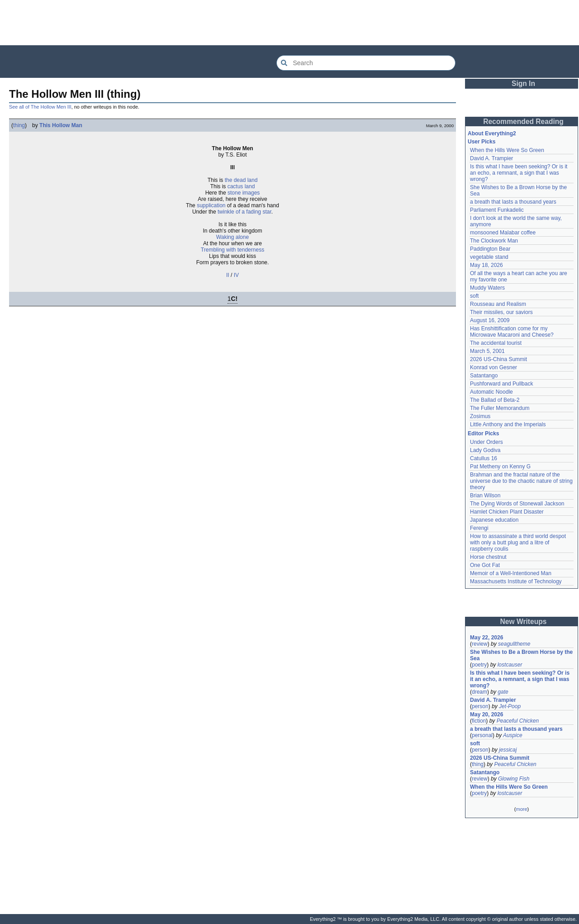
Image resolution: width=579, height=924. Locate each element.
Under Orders (486, 442)
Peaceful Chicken (518, 721)
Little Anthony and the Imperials (508, 424)
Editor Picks (483, 433)
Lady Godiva (485, 450)
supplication (211, 205)
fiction (479, 721)
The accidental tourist (496, 343)
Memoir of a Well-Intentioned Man (511, 573)
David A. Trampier (491, 158)
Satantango (484, 376)
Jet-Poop (510, 706)
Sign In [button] (523, 83)
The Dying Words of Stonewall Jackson (517, 504)
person (480, 706)
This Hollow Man (61, 125)
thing (19, 125)
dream (479, 692)
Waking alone (233, 237)
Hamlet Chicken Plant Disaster (507, 512)
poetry (479, 665)
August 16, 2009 (490, 320)
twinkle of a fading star (244, 212)
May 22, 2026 (486, 638)
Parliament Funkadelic (497, 210)
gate (503, 692)
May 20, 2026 (486, 714)
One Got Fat (485, 565)
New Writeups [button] (524, 622)
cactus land (241, 186)
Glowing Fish (514, 779)
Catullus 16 (484, 458)
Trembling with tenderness (233, 250)
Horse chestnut (488, 557)
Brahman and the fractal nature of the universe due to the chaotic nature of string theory (521, 481)
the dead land (241, 180)
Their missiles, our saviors (501, 312)
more (521, 809)
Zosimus (480, 416)
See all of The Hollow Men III (40, 107)
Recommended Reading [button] (523, 121)
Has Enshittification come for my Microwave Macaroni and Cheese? (512, 332)
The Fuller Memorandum (500, 408)
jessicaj (508, 750)
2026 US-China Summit (498, 359)
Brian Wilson (485, 495)
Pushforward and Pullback (501, 384)
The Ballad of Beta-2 (495, 400)
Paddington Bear (490, 249)
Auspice (513, 735)
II (228, 275)
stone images (244, 193)
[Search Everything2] (366, 63)
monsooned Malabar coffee (503, 233)
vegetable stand (489, 257)
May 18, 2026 (486, 265)
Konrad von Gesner (494, 367)
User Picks (482, 142)
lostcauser (510, 665)
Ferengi (479, 528)
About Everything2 (492, 133)
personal (482, 735)
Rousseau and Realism (498, 304)
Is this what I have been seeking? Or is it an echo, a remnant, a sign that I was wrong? (519, 173)
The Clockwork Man (494, 241)
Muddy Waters (487, 288)
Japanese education (494, 520)
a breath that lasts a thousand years (513, 202)
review (480, 644)
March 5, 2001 (487, 351)
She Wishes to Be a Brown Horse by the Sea (521, 655)
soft (474, 296)
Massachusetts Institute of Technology (516, 581)
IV (236, 275)
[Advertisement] (289, 23)
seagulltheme (514, 644)
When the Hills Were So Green (507, 150)
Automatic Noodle (491, 392)
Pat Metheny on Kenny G (500, 467)
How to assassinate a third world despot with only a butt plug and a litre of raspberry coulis (518, 543)
